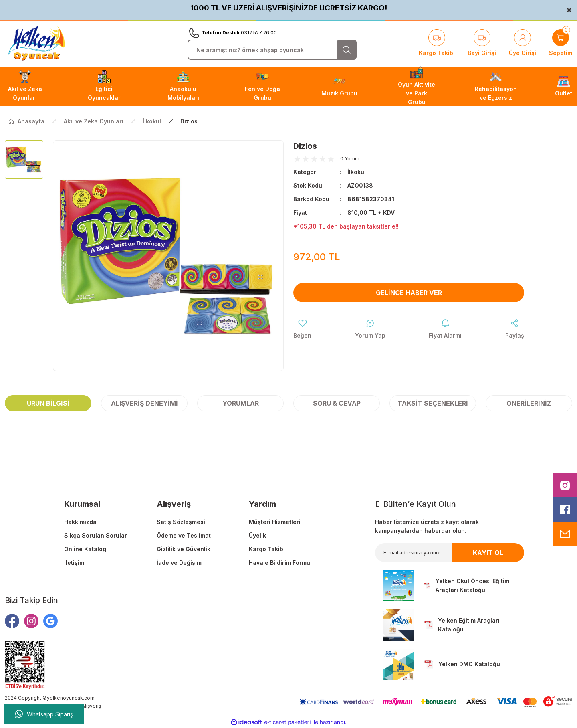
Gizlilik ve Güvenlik (184, 549)
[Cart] (561, 43)
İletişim (74, 563)
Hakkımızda (80, 522)
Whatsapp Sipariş (44, 714)
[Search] (272, 50)
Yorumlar (241, 403)
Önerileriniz (529, 403)
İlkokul (357, 172)
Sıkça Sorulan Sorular (96, 535)
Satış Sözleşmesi (181, 522)
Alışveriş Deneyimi (144, 403)
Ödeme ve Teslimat (184, 535)
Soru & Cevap (337, 403)
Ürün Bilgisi (48, 403)
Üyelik (257, 535)
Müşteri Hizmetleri (275, 522)
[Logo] (36, 43)
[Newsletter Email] (450, 553)
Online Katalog (85, 549)
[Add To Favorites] (302, 329)
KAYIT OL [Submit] (488, 553)
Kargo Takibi (267, 549)
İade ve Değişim (179, 563)
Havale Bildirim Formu (279, 563)
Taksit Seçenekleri (433, 403)
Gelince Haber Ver (409, 293)
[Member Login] (523, 43)
